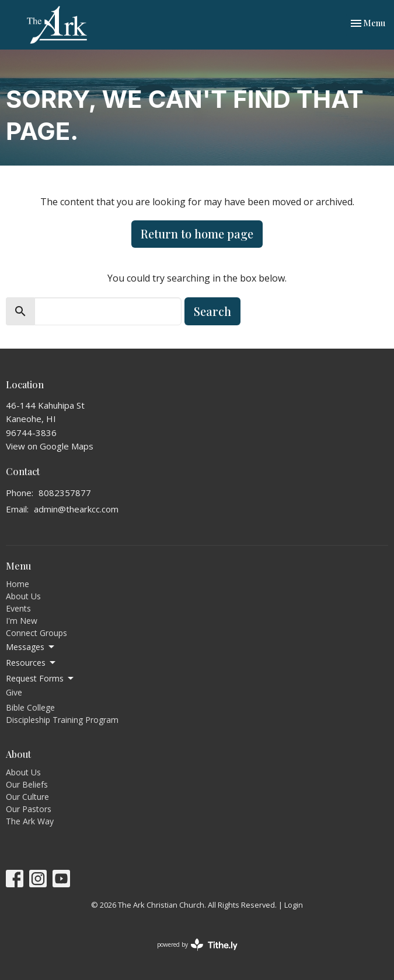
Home (18, 584)
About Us (23, 596)
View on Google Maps (50, 446)
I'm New (22, 621)
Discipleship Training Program (62, 720)
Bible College (30, 707)
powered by (197, 945)
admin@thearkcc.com (76, 509)
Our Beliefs (27, 784)
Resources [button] (32, 663)
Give (14, 692)
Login (294, 905)
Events (18, 608)
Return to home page (197, 233)
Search (212, 311)
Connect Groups (36, 633)
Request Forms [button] (41, 679)
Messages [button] (31, 647)
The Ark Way (30, 821)
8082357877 (65, 493)
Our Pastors (29, 809)
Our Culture (27, 797)
